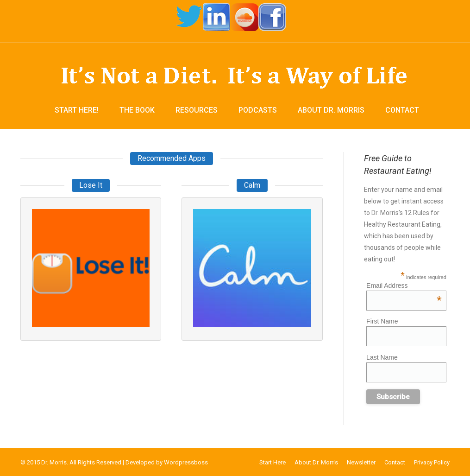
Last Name (382, 357)
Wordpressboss (186, 462)
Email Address (404, 286)
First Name (382, 321)
